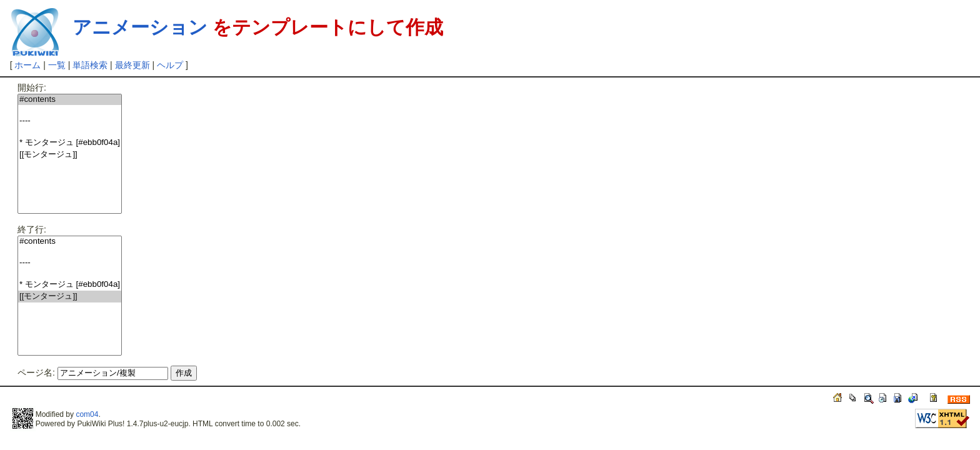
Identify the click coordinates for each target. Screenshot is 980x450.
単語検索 (90, 65)
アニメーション (140, 27)
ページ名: (36, 372)
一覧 (57, 65)
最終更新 (132, 65)
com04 (87, 414)
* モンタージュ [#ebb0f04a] (70, 143)
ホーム (27, 65)
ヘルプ (170, 65)
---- (70, 121)
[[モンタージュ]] (70, 155)
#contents (70, 100)
